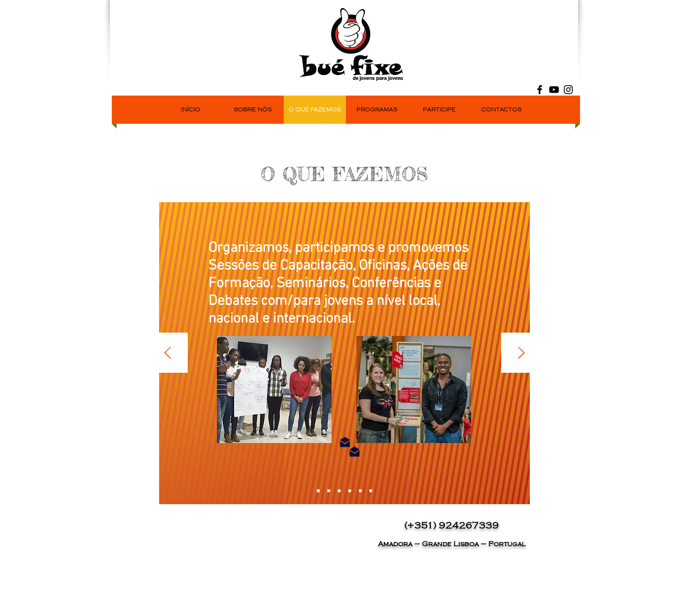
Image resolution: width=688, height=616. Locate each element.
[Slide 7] (318, 491)
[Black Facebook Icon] (540, 90)
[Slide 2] (329, 491)
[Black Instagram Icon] (568, 90)
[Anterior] (168, 353)
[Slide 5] (360, 491)
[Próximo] (521, 353)
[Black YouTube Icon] (554, 90)
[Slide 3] (339, 491)
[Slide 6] (371, 491)
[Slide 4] (350, 491)
